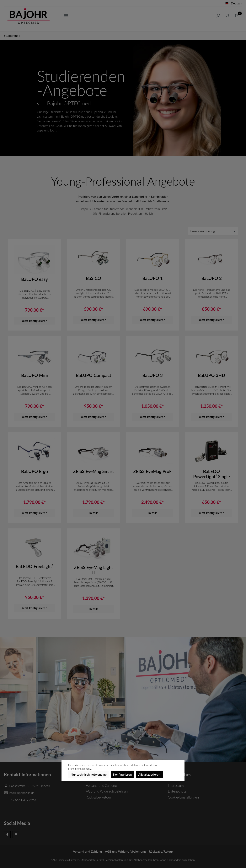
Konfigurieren (122, 774)
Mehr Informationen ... (80, 769)
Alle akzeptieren (149, 774)
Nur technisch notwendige (89, 774)
